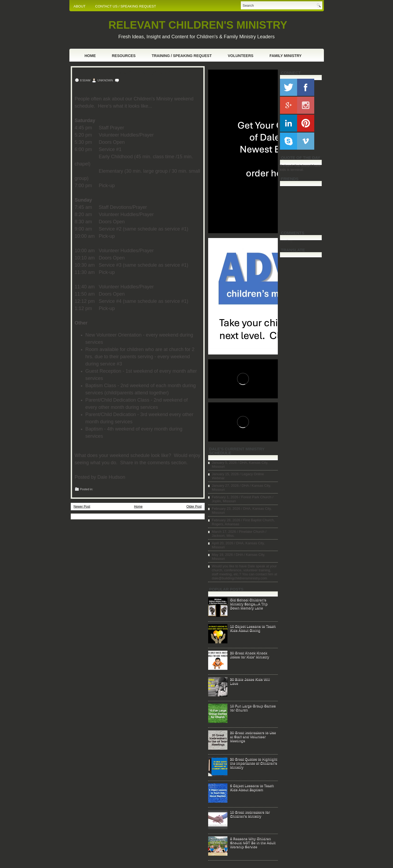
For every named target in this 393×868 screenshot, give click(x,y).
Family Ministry (286, 56)
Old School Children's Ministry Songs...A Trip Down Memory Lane (249, 604)
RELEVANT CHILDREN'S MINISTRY (198, 25)
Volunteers (241, 56)
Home (90, 56)
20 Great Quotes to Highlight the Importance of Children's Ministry (254, 763)
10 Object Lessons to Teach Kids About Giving (253, 628)
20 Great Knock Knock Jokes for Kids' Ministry (250, 655)
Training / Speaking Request (182, 56)
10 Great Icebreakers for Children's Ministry (250, 814)
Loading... (288, 241)
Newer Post (82, 507)
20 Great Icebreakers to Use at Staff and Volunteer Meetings (253, 736)
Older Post (194, 507)
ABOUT (80, 6)
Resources (124, 56)
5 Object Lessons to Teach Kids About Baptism (252, 787)
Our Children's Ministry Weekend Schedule (134, 73)
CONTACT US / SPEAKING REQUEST (126, 6)
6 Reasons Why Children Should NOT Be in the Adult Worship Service (253, 842)
